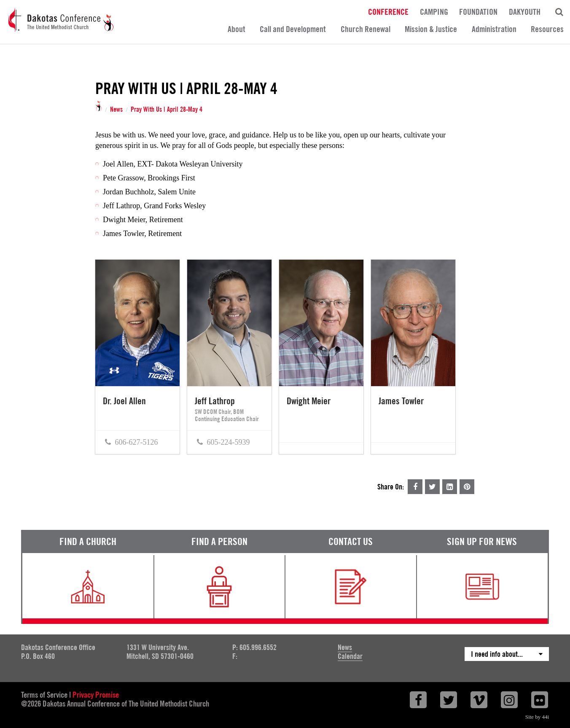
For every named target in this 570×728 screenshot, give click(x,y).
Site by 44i (537, 717)
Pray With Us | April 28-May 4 (167, 110)
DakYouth (525, 11)
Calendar (350, 656)
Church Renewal (366, 29)
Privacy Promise (96, 695)
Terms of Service (44, 695)
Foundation (478, 11)
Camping (434, 11)
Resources (547, 29)
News (116, 110)
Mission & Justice (431, 29)
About (237, 29)
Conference (388, 11)
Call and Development (293, 29)
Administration (494, 29)
